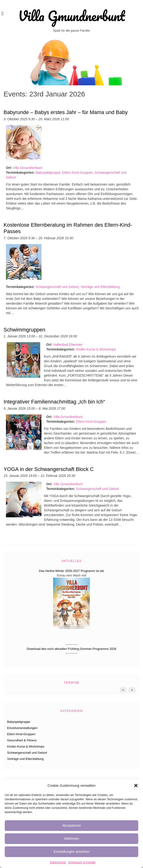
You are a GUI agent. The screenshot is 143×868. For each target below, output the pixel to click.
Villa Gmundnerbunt (71, 16)
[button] (136, 786)
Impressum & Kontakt (82, 862)
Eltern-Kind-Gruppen (77, 173)
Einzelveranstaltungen (22, 728)
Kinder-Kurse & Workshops (96, 349)
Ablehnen (71, 838)
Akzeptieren (71, 825)
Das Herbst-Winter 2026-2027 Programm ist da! (71, 571)
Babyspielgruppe (48, 173)
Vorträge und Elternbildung (100, 287)
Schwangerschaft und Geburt (57, 287)
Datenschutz (58, 862)
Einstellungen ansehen (72, 851)
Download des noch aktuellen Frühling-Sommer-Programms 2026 (72, 649)
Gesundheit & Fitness (22, 740)
